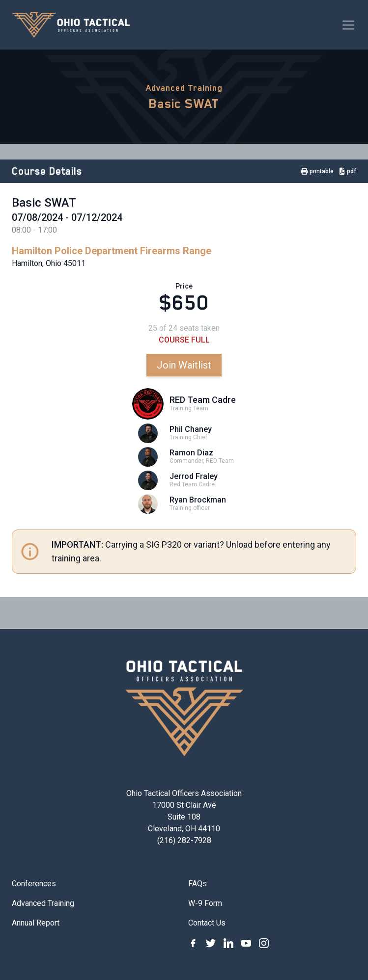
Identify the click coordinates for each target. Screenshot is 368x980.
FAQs (198, 884)
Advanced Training (184, 88)
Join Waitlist (184, 365)
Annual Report (36, 923)
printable (317, 171)
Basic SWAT (184, 104)
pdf (348, 171)
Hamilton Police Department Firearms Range (112, 251)
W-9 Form (205, 903)
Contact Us (207, 923)
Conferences (34, 884)
